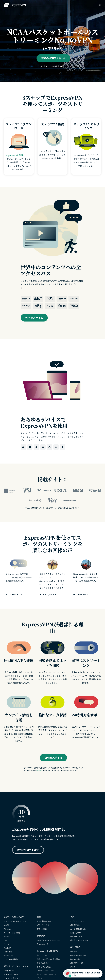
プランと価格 (42, 929)
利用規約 (40, 771)
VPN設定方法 (75, 925)
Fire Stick (8, 952)
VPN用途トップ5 (77, 963)
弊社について (42, 955)
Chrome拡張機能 (11, 959)
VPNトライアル (43, 925)
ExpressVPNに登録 (15, 155)
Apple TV (8, 948)
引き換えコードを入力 (79, 940)
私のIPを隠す (75, 959)
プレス (40, 978)
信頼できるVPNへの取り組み (48, 959)
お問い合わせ (75, 933)
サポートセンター (77, 921)
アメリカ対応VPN (11, 974)
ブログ (73, 967)
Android (7, 936)
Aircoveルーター (44, 944)
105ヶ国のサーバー (11, 971)
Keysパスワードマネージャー (48, 940)
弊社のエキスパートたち (47, 974)
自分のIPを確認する (78, 955)
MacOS (7, 925)
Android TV (8, 955)
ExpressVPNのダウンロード (15, 921)
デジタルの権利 (43, 963)
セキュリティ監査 (44, 967)
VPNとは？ (74, 952)
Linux (6, 940)
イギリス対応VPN (11, 978)
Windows (8, 929)
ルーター (7, 944)
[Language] (100, 5)
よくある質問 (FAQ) (78, 929)
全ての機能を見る (44, 921)
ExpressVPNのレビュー (46, 971)
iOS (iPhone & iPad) (12, 933)
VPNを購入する (76, 936)
